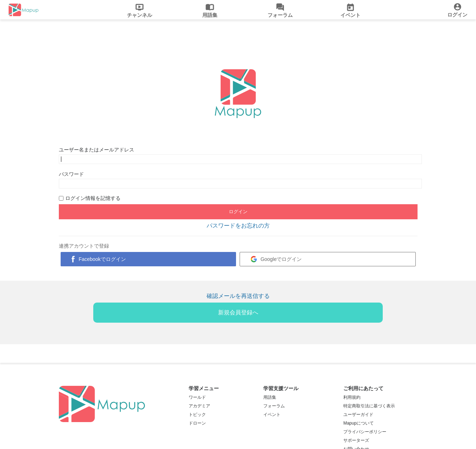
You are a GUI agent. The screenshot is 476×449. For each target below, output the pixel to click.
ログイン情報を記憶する (93, 198)
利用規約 (352, 397)
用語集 (270, 397)
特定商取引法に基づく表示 (369, 406)
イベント (272, 415)
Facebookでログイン (102, 259)
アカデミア (199, 406)
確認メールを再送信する (238, 296)
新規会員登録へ (238, 312)
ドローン (197, 423)
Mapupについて (359, 423)
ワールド (197, 397)
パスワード (71, 174)
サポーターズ (356, 440)
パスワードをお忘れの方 (238, 226)
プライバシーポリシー (365, 432)
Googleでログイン (281, 259)
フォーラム (274, 406)
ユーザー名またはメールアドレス (96, 150)
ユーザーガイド (358, 415)
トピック (197, 415)
